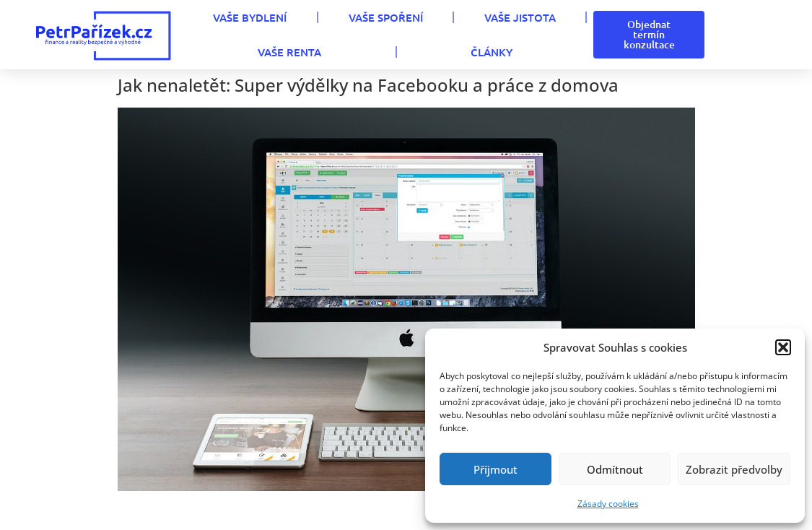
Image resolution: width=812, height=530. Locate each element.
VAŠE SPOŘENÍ (386, 17)
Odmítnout (615, 469)
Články (492, 52)
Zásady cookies (608, 504)
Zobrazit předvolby (734, 469)
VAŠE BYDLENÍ (250, 17)
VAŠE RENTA (289, 52)
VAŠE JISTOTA (520, 17)
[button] (783, 347)
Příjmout (496, 469)
